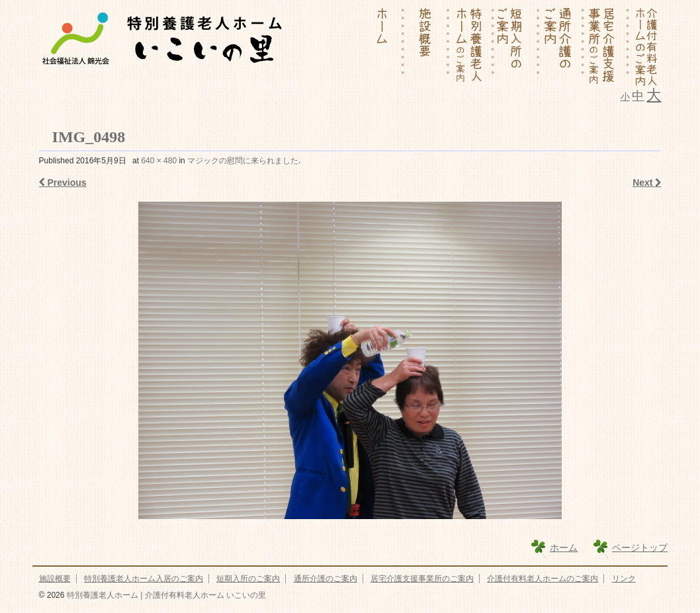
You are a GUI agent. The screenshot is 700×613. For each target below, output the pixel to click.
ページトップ (640, 548)
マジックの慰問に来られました (243, 161)
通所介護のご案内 (326, 579)
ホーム (564, 548)
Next (647, 183)
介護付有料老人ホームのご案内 (543, 579)
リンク (624, 579)
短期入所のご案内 (248, 579)
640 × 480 (159, 161)
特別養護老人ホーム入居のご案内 (144, 579)
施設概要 (55, 579)
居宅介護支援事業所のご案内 (422, 579)
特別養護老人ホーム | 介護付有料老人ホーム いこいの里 (165, 595)
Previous (63, 183)
